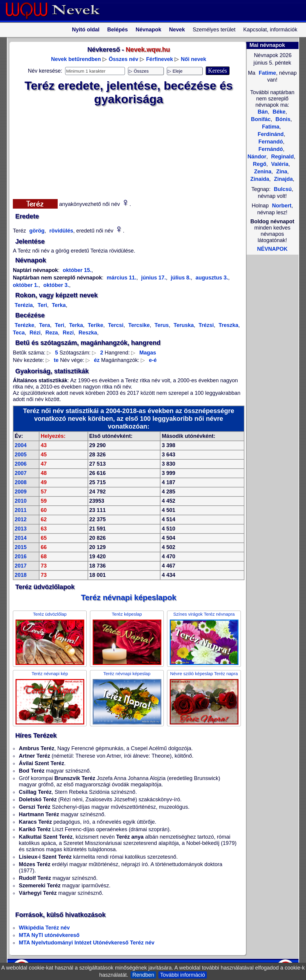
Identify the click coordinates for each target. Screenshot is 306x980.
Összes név (124, 59)
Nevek (177, 30)
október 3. (55, 285)
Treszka (228, 325)
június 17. (153, 278)
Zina (281, 172)
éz (97, 360)
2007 (21, 473)
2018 (21, 575)
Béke (278, 112)
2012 (21, 519)
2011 (21, 510)
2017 (21, 566)
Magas (148, 353)
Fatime (267, 73)
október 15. (77, 270)
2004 (21, 445)
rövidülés (61, 231)
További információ (183, 975)
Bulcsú (283, 189)
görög (36, 231)
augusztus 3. (211, 278)
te (56, 360)
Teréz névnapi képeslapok (129, 597)
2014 (21, 538)
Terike (95, 325)
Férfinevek (160, 59)
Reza (51, 333)
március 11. (121, 278)
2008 (21, 482)
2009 (21, 492)
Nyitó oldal (86, 30)
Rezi (68, 333)
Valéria (279, 164)
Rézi (34, 333)
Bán (263, 112)
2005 (21, 455)
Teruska (183, 325)
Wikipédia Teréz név (44, 928)
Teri (42, 305)
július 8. (180, 278)
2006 (21, 464)
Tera (44, 325)
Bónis (282, 119)
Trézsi (205, 325)
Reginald (282, 157)
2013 (21, 529)
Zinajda (283, 179)
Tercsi (115, 325)
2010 (21, 501)
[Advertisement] (125, 151)
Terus (161, 325)
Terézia (24, 305)
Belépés (118, 30)
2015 (21, 547)
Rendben (143, 975)
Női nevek (193, 59)
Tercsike (138, 325)
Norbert (282, 206)
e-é (153, 360)
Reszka (87, 333)
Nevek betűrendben (76, 59)
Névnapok (149, 30)
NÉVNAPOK (272, 249)
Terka (58, 305)
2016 (21, 556)
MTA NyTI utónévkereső (49, 935)
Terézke (25, 325)
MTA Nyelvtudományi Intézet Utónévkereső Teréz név (87, 943)
